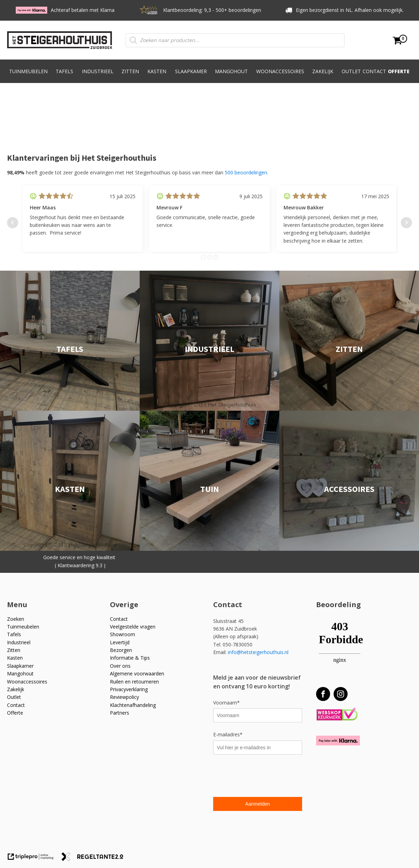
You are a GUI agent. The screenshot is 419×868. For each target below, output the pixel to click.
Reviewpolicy (124, 697)
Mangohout (231, 75)
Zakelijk (323, 75)
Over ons (120, 666)
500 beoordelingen (246, 172)
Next (406, 223)
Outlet (351, 71)
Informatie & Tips (130, 658)
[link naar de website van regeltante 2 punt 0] (95, 859)
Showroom (123, 634)
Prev (13, 223)
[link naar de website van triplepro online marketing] (34, 859)
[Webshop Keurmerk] (337, 714)
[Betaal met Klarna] (338, 740)
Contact (374, 71)
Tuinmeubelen (28, 75)
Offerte (399, 71)
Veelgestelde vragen (133, 627)
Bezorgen (121, 650)
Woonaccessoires (280, 75)
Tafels (64, 75)
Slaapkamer (191, 75)
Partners (120, 713)
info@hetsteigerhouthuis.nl (258, 652)
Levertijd (120, 642)
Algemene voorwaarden (137, 673)
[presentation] (266, 777)
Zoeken (16, 619)
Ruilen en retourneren (134, 682)
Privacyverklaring (129, 689)
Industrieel (98, 75)
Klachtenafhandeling (133, 705)
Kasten (157, 75)
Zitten (130, 75)
